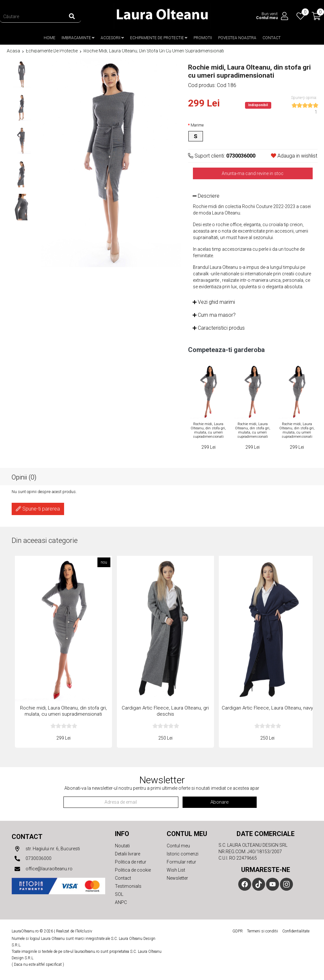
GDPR (238, 930)
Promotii (203, 38)
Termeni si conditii (263, 930)
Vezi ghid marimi (214, 301)
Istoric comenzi (183, 853)
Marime (197, 125)
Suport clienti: (222, 155)
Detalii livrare (128, 853)
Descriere (206, 195)
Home (50, 38)
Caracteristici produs (219, 327)
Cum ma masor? (214, 314)
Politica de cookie (133, 869)
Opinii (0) (24, 476)
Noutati (122, 845)
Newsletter (177, 877)
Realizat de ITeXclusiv (74, 930)
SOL (119, 894)
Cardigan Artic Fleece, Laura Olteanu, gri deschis (165, 710)
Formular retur (181, 861)
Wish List (176, 869)
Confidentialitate (296, 930)
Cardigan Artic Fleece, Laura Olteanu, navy (267, 707)
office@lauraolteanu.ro (42, 868)
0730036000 (32, 858)
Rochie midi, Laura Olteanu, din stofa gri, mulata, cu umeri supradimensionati (208, 430)
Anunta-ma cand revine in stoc (253, 173)
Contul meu (178, 845)
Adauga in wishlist (294, 155)
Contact (272, 38)
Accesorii (112, 38)
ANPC (121, 902)
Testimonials (128, 886)
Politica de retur (131, 861)
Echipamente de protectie (159, 38)
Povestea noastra (237, 38)
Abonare (220, 801)
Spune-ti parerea (38, 508)
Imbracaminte (78, 38)
